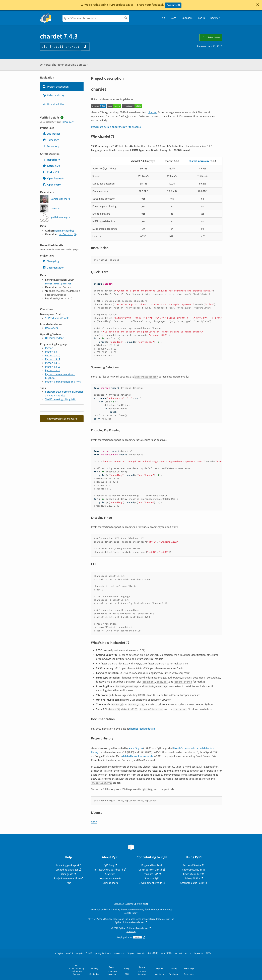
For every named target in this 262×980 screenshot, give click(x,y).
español (69, 953)
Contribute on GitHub (151, 870)
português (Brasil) (103, 953)
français (79, 953)
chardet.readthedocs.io (142, 729)
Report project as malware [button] (62, 419)
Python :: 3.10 (53, 356)
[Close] (258, 5)
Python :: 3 (51, 352)
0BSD (94, 822)
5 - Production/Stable (57, 318)
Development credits (150, 883)
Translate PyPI (150, 874)
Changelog (51, 261)
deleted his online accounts (138, 756)
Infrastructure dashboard (109, 870)
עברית (188, 953)
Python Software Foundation (129, 922)
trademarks (162, 919)
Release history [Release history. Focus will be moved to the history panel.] (53, 95)
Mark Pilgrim (136, 748)
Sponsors (187, 18)
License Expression (61, 284)
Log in (201, 18)
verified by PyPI (69, 122)
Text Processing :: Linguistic (60, 399)
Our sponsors (110, 883)
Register (215, 18)
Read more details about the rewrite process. (116, 127)
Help (162, 18)
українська (119, 953)
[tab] (62, 87)
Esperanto (198, 953)
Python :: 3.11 (53, 359)
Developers (51, 328)
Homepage (51, 140)
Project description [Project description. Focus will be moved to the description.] (56, 87)
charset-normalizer (200, 161)
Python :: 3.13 (53, 367)
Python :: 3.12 (53, 363)
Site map (131, 932)
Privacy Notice (192, 878)
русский (178, 953)
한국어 (209, 953)
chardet (152, 112)
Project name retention (67, 878)
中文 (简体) (153, 953)
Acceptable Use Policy (192, 883)
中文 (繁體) (166, 953)
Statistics (110, 874)
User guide (67, 874)
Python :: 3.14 (53, 370)
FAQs (68, 883)
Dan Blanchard (63, 231)
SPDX (47, 284)
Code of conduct (192, 874)
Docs (173, 18)
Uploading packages (67, 870)
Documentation (53, 268)
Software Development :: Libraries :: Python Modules (64, 394)
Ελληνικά (130, 953)
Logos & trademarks (110, 878)
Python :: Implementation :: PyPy (63, 382)
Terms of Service (192, 865)
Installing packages (67, 865)
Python (49, 348)
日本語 (89, 953)
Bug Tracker (51, 134)
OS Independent (54, 338)
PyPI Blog (109, 865)
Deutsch (141, 953)
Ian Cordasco (66, 234)
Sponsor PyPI (152, 878)
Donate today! (131, 913)
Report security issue (194, 870)
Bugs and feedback (152, 865)
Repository (51, 146)
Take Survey (172, 5)
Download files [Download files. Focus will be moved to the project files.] (53, 104)
